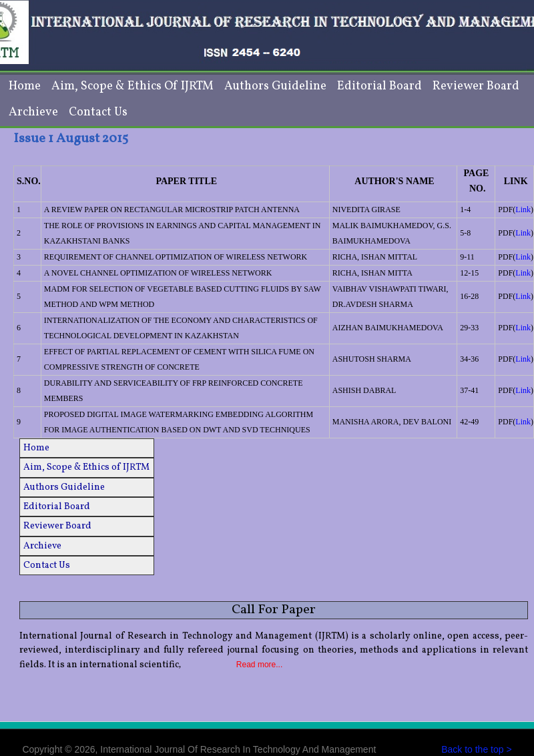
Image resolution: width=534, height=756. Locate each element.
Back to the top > (476, 749)
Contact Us (98, 112)
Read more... (259, 665)
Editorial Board (379, 86)
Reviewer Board (476, 86)
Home (25, 86)
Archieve (33, 112)
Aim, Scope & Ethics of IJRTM (132, 86)
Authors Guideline (275, 86)
